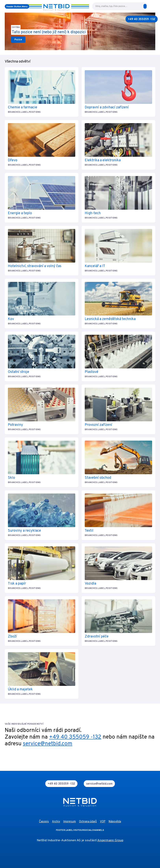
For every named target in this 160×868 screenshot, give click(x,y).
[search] (145, 6)
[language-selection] (150, 6)
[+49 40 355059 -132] (142, 19)
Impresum (70, 822)
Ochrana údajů (88, 822)
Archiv (56, 822)
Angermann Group (110, 840)
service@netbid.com (48, 744)
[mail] (99, 784)
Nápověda (115, 822)
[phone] (61, 784)
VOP (103, 822)
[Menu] (17, 6)
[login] (154, 6)
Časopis (44, 822)
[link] (18, 40)
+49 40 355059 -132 (75, 737)
